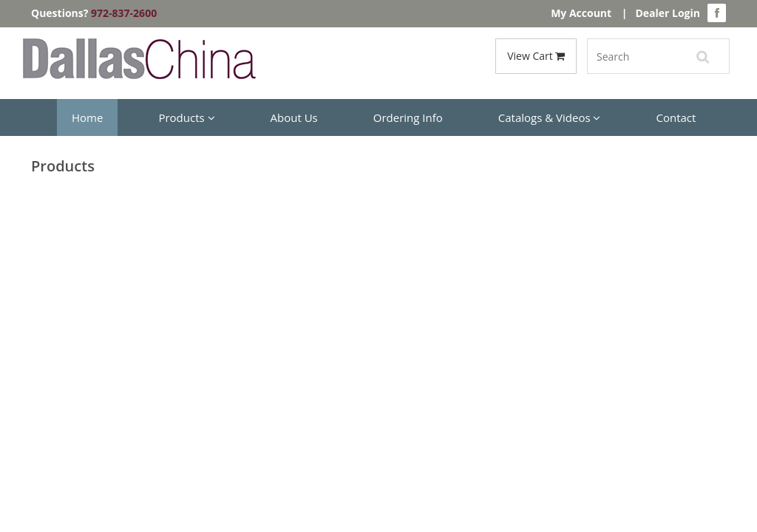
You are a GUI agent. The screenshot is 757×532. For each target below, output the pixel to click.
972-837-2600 (124, 13)
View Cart (536, 56)
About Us (294, 117)
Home (87, 117)
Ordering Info (408, 117)
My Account (581, 13)
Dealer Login (668, 13)
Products (186, 117)
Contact (676, 117)
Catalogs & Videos (550, 117)
